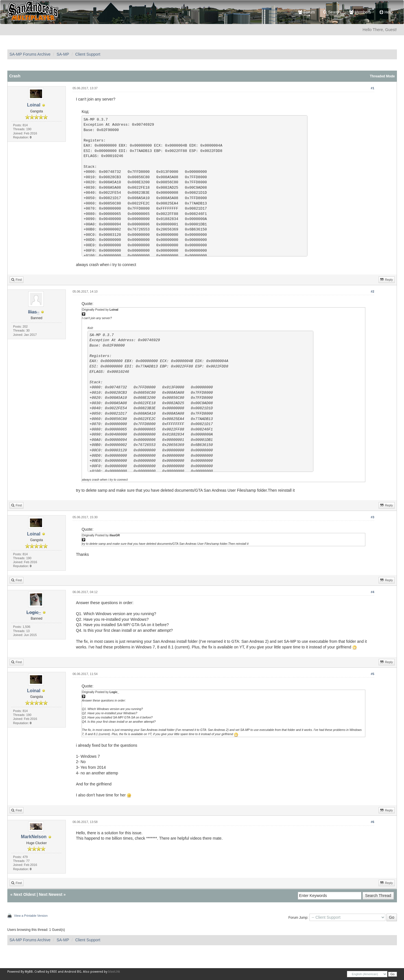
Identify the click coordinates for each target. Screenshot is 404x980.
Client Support (88, 54)
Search (332, 12)
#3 (372, 517)
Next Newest (51, 894)
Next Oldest (25, 894)
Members (360, 12)
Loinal (34, 105)
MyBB (29, 972)
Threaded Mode (382, 76)
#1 (372, 88)
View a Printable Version (31, 916)
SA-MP (63, 54)
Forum (306, 12)
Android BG (73, 972)
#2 (372, 291)
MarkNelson (34, 837)
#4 (372, 592)
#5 (372, 674)
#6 (372, 822)
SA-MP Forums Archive (30, 54)
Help (386, 12)
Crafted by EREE (46, 972)
